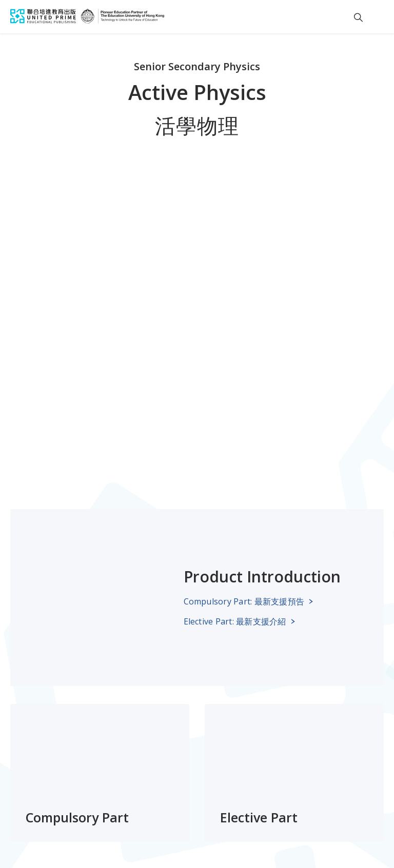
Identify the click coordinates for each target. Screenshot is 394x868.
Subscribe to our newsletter (216, 743)
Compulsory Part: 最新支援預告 (244, 375)
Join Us (105, 780)
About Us (110, 743)
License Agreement (91, 823)
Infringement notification (55, 839)
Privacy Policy (155, 823)
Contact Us (113, 761)
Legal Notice (29, 823)
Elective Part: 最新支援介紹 (235, 395)
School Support (40, 743)
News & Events (40, 761)
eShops (25, 780)
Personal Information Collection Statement (255, 823)
